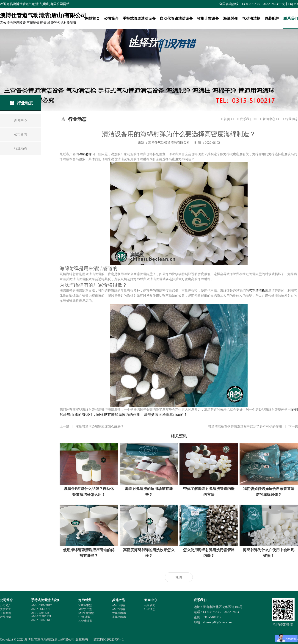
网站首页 (92, 18)
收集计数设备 (208, 18)
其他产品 (119, 600)
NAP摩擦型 (85, 621)
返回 (179, 577)
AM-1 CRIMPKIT (41, 605)
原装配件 (272, 18)
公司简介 (111, 18)
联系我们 (291, 18)
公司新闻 (150, 605)
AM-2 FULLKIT (41, 609)
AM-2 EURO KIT (41, 616)
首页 (227, 119)
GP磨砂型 (84, 617)
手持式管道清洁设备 (139, 18)
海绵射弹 (230, 18)
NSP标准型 (85, 605)
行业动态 (292, 119)
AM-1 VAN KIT (40, 613)
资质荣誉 (6, 609)
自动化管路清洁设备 (176, 18)
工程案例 (6, 613)
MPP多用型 (85, 609)
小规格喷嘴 (119, 617)
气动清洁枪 (251, 18)
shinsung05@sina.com (217, 622)
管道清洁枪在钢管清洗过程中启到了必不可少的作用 (253, 427)
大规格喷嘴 (119, 613)
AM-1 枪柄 (119, 605)
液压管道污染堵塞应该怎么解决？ (92, 427)
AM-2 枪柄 (119, 609)
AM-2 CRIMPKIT (41, 620)
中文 (282, 4)
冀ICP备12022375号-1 (109, 640)
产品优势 (6, 617)
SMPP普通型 (86, 613)
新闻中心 (269, 119)
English (293, 4)
